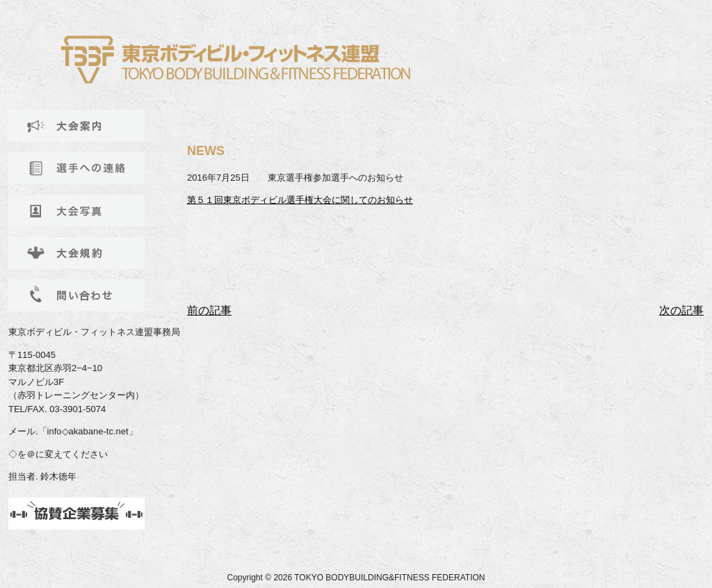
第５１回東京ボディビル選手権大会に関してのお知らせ (300, 200)
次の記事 (681, 310)
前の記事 (209, 310)
